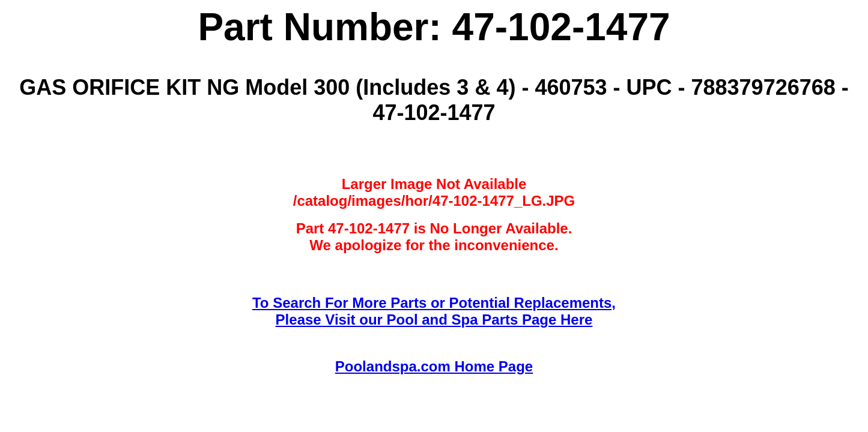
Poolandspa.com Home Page (434, 366)
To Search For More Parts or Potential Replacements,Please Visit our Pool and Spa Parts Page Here (434, 311)
